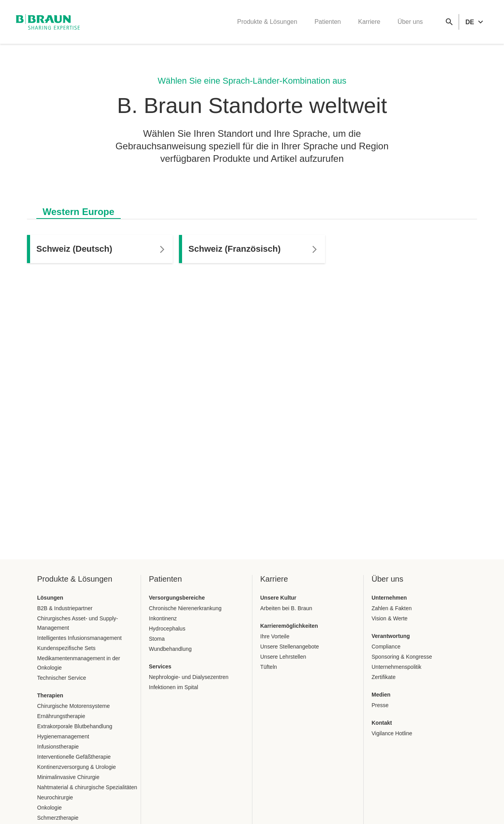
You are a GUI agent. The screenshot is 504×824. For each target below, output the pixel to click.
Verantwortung (391, 636)
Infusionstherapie (58, 747)
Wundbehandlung (170, 649)
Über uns (410, 22)
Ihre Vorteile (275, 636)
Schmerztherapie (58, 818)
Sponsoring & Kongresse (402, 657)
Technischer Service (62, 678)
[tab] (79, 210)
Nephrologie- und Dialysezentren (189, 677)
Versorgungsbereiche (177, 598)
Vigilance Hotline (392, 733)
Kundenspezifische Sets (66, 648)
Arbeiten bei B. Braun (286, 608)
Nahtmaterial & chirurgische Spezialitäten (87, 787)
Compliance (386, 647)
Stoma (157, 639)
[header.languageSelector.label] (475, 22)
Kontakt (382, 723)
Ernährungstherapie (61, 716)
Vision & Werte (390, 618)
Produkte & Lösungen (267, 22)
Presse (380, 705)
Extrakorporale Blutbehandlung (75, 726)
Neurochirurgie (55, 797)
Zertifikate (383, 677)
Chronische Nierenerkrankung (185, 608)
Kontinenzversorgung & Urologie (77, 767)
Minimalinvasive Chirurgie (68, 777)
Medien (381, 695)
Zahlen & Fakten (392, 608)
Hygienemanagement (63, 736)
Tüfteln (269, 667)
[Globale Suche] (449, 22)
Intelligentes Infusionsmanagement (79, 638)
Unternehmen (389, 598)
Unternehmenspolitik (397, 667)
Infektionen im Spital (173, 687)
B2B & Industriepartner (65, 608)
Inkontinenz (163, 618)
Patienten (328, 22)
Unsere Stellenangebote (290, 647)
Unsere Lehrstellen (283, 657)
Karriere (369, 22)
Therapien (50, 695)
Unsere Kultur (278, 598)
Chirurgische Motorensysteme (73, 706)
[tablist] (252, 208)
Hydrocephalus (167, 629)
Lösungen (50, 598)
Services (160, 666)
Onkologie (49, 808)
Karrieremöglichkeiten (289, 626)
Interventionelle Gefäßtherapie (74, 757)
